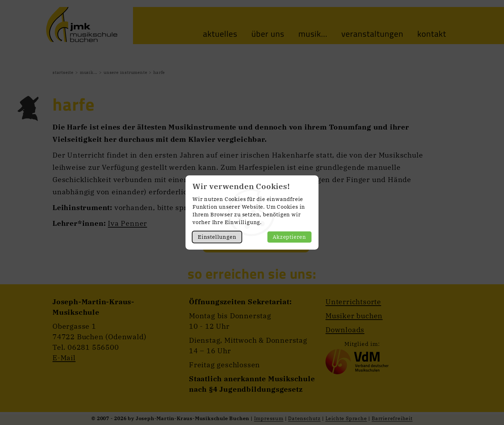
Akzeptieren (289, 237)
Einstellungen (217, 237)
